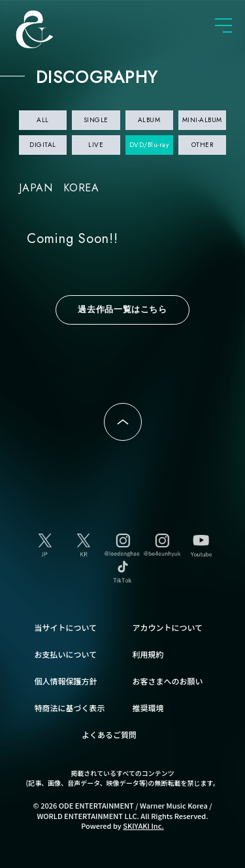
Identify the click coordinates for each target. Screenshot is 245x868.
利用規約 (148, 654)
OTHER (203, 145)
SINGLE (96, 120)
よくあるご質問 (109, 734)
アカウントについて (168, 627)
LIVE (96, 145)
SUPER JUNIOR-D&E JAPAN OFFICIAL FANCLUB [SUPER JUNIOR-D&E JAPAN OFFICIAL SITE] (56, 29)
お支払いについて (66, 654)
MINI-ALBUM (202, 120)
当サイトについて (66, 627)
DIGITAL (43, 145)
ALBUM (149, 120)
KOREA (81, 188)
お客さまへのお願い (168, 681)
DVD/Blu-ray (149, 145)
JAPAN (36, 188)
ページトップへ (123, 422)
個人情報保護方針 (66, 681)
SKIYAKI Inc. (143, 826)
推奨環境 (148, 708)
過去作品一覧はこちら (122, 309)
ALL (43, 120)
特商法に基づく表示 (70, 708)
